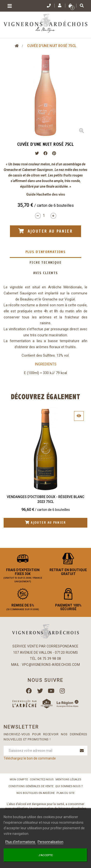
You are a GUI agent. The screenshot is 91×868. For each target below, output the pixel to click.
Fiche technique (45, 263)
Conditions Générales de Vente (31, 786)
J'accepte (45, 855)
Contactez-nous (42, 780)
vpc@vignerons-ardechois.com (51, 665)
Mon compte (19, 780)
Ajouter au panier (45, 523)
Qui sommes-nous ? (69, 786)
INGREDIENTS (46, 364)
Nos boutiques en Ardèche (36, 793)
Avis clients (46, 273)
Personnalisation (50, 842)
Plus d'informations (46, 252)
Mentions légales (68, 780)
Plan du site (66, 793)
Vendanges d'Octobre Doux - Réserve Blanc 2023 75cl (45, 499)
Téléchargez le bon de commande (30, 758)
